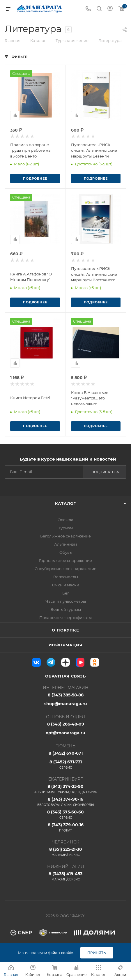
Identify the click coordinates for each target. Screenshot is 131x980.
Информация (66, 645)
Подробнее (35, 178)
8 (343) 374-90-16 (65, 802)
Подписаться (106, 472)
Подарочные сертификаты (65, 618)
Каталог (66, 503)
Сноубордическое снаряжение (65, 569)
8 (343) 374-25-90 (65, 789)
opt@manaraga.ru (65, 733)
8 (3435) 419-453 (65, 876)
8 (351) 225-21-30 (65, 852)
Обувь (65, 552)
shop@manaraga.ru (66, 704)
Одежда (65, 520)
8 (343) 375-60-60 (65, 815)
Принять (97, 953)
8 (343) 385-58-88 (66, 695)
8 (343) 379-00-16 (65, 827)
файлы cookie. (61, 953)
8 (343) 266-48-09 (66, 724)
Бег (66, 593)
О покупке (65, 630)
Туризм (65, 528)
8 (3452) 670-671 (66, 753)
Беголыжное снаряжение (65, 536)
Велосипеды (66, 577)
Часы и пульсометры (66, 601)
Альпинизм (65, 544)
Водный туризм (66, 609)
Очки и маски (66, 585)
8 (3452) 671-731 (65, 765)
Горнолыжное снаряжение (65, 560)
